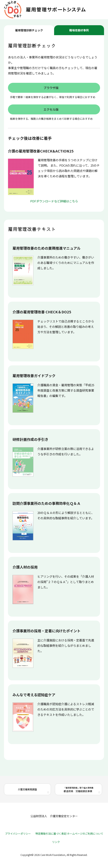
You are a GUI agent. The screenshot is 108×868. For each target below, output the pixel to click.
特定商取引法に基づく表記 (51, 834)
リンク (56, 842)
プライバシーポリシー (18, 834)
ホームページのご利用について (85, 834)
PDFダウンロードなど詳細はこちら (54, 201)
